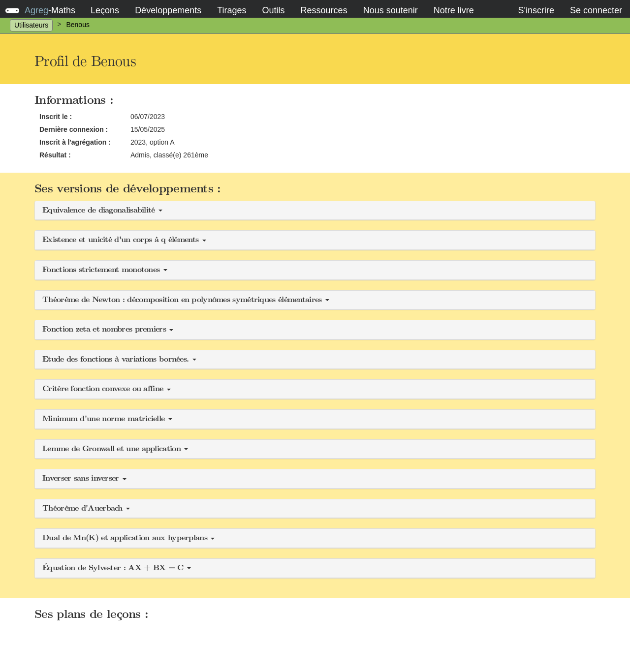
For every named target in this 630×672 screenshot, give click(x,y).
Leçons (105, 10)
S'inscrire (536, 10)
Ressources (324, 10)
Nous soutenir (391, 10)
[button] (315, 211)
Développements (168, 10)
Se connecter (596, 10)
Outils (274, 10)
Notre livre (454, 10)
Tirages (232, 10)
